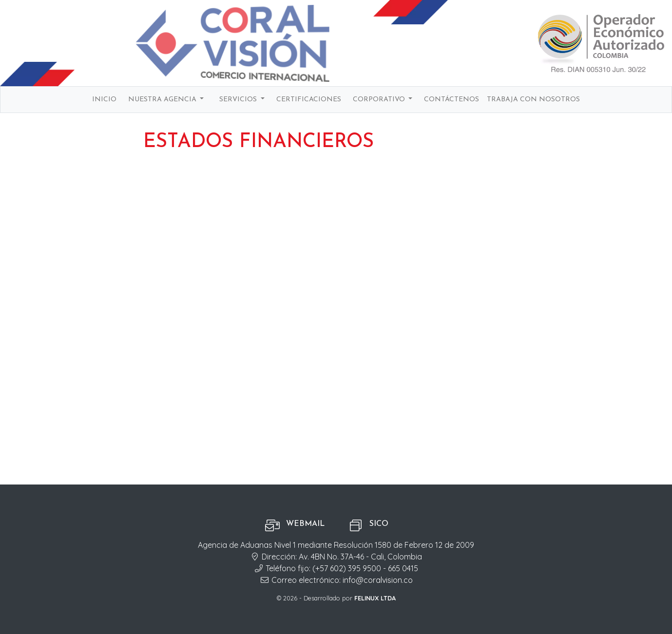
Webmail (305, 524)
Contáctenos (451, 100)
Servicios (239, 100)
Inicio (104, 100)
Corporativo (380, 100)
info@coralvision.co (378, 580)
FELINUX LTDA (375, 598)
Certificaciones (309, 100)
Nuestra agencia (163, 100)
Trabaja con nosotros (533, 100)
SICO (379, 524)
